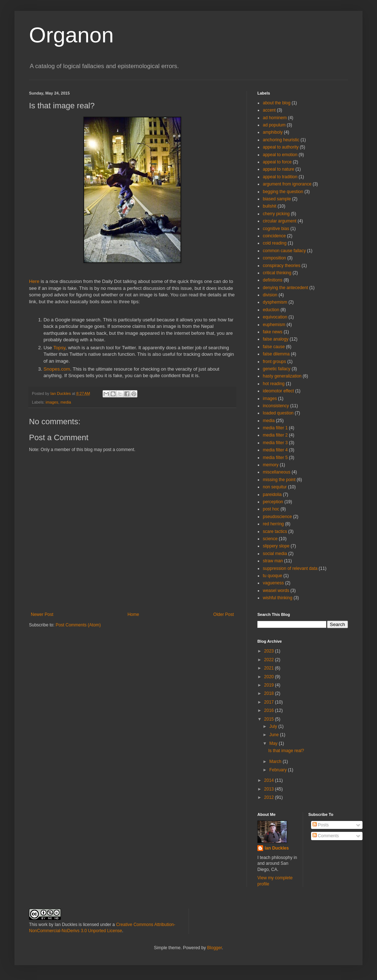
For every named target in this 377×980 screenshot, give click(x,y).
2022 (270, 660)
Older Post (223, 614)
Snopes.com (57, 369)
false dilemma (276, 354)
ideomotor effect (278, 391)
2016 (270, 710)
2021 (270, 668)
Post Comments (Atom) (78, 625)
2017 (270, 702)
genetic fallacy (277, 369)
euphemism (274, 325)
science (270, 539)
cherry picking (276, 214)
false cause (274, 347)
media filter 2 (275, 435)
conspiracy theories (281, 266)
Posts (321, 825)
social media (275, 554)
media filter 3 (275, 443)
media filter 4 (275, 450)
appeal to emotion (280, 155)
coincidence (274, 236)
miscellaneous (277, 472)
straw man (273, 561)
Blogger (214, 948)
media (66, 402)
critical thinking (277, 273)
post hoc (271, 509)
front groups (274, 362)
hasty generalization (282, 376)
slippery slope (276, 546)
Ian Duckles (277, 848)
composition (274, 258)
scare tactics (275, 531)
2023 (270, 651)
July (274, 726)
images (52, 402)
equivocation (275, 317)
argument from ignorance (287, 184)
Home (133, 614)
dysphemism (275, 302)
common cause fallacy (284, 251)
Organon (71, 35)
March (276, 762)
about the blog (277, 103)
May (274, 743)
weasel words (276, 591)
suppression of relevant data (290, 568)
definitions (273, 280)
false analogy (276, 339)
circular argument (280, 221)
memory (271, 465)
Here (34, 281)
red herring (273, 524)
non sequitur (275, 487)
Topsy (59, 348)
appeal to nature (279, 169)
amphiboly (273, 132)
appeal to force (277, 162)
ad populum (274, 125)
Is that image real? (286, 751)
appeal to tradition (280, 177)
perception (273, 502)
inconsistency (276, 406)
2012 (270, 797)
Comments (326, 836)
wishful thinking (277, 598)
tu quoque (272, 576)
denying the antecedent (285, 288)
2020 (270, 677)
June (275, 735)
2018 (270, 693)
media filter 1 (275, 428)
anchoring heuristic (281, 140)
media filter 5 (275, 458)
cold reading (275, 243)
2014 (270, 780)
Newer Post (42, 614)
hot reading (274, 384)
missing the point (279, 480)
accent (269, 110)
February (279, 770)
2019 (270, 685)
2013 (270, 789)
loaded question (278, 413)
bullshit (270, 206)
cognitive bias (276, 229)
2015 (270, 719)
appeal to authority (281, 147)
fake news (273, 332)
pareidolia (272, 495)
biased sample (277, 199)
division (270, 295)
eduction (271, 310)
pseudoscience (277, 517)
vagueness (273, 583)
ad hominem (275, 118)
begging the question (283, 192)
